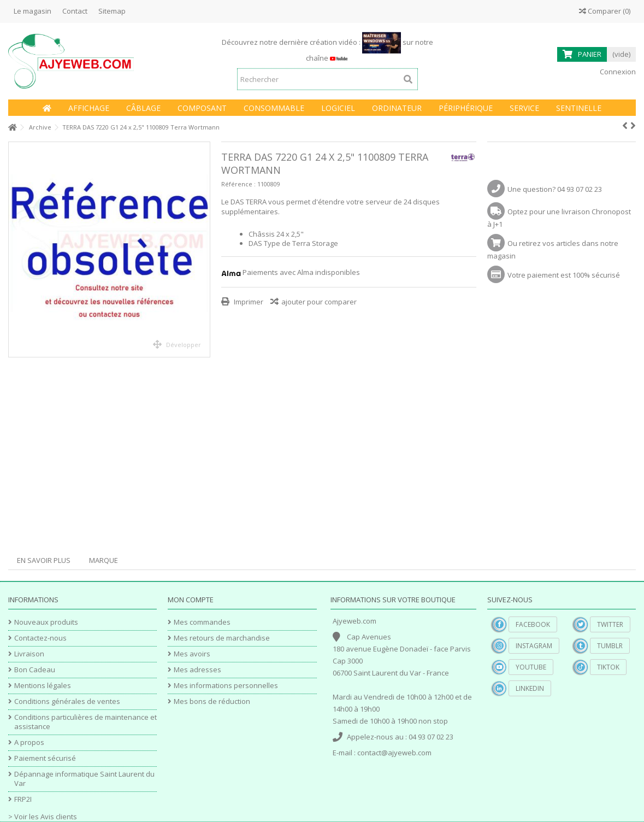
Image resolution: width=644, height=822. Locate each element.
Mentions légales (43, 686)
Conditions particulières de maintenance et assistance (85, 722)
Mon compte (191, 600)
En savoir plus (44, 560)
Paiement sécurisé (45, 758)
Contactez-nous (40, 638)
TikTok (608, 667)
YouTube (531, 667)
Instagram (534, 646)
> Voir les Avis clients (43, 817)
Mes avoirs (192, 654)
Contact (75, 11)
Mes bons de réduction (212, 701)
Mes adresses (197, 670)
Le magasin (33, 11)
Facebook (533, 624)
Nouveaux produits (46, 622)
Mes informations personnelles (226, 686)
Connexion (617, 72)
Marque (104, 560)
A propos (29, 742)
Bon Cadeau (35, 670)
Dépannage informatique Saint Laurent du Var (84, 779)
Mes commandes (202, 622)
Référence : (238, 184)
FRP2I (23, 799)
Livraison (29, 654)
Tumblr (610, 646)
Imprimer (248, 302)
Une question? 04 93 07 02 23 (555, 189)
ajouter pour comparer (319, 302)
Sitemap (112, 11)
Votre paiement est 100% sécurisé (564, 275)
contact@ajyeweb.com (394, 753)
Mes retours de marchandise (222, 638)
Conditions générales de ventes (67, 701)
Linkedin (530, 688)
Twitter (610, 624)
